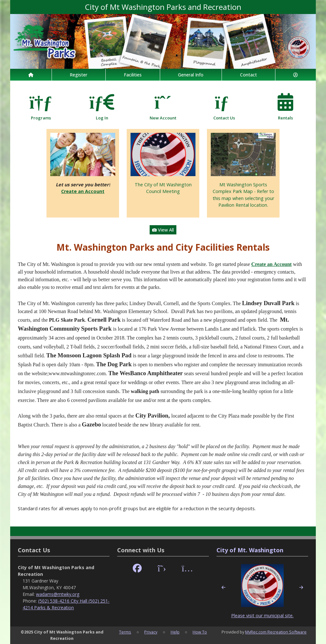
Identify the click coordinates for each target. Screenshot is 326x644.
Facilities (133, 75)
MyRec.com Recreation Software (276, 632)
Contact (248, 75)
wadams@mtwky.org (58, 594)
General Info (191, 75)
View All (163, 230)
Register (78, 75)
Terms (125, 632)
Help (175, 632)
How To (200, 632)
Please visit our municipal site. (262, 615)
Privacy (151, 632)
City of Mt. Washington (250, 550)
